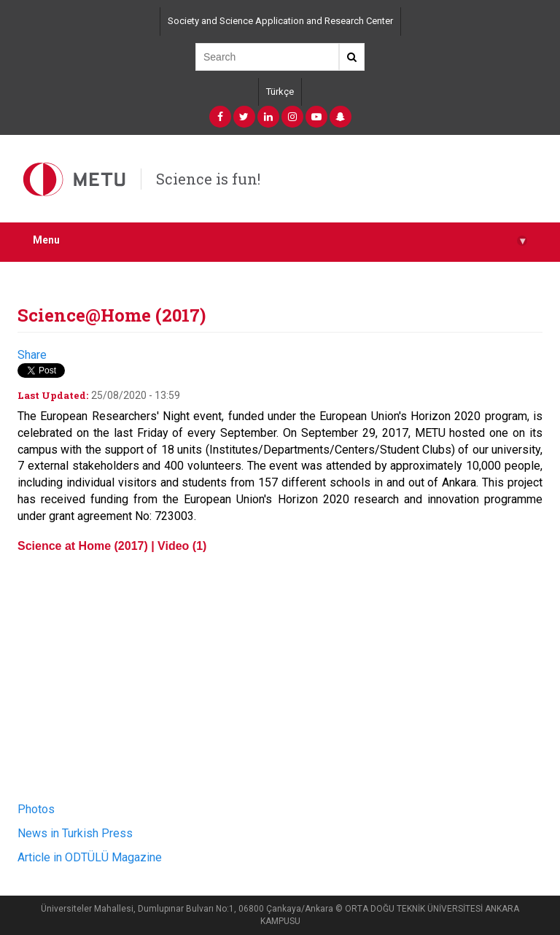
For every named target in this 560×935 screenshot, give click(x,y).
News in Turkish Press (77, 833)
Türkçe (280, 92)
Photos (36, 809)
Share (32, 355)
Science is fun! (208, 179)
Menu (280, 240)
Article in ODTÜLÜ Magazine (90, 857)
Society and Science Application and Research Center (280, 21)
